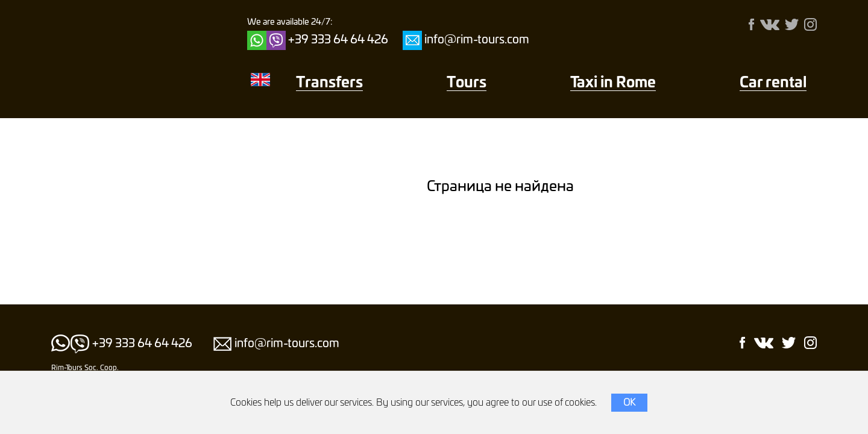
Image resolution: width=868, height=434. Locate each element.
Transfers (329, 83)
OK (629, 403)
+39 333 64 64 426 (338, 40)
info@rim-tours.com (477, 40)
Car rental (773, 83)
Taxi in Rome (613, 83)
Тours (467, 83)
